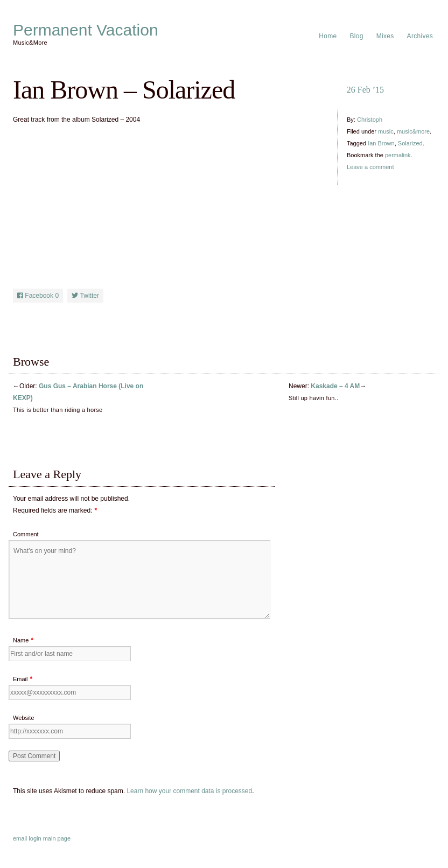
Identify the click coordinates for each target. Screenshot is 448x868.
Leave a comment (370, 167)
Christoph (370, 120)
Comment (26, 534)
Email (20, 679)
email (20, 838)
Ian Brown (381, 143)
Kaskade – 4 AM (335, 386)
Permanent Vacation (86, 30)
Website (24, 718)
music (386, 131)
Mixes (385, 36)
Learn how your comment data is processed (189, 791)
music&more (413, 131)
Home (328, 36)
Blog (357, 36)
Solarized (410, 143)
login (35, 838)
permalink (398, 155)
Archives (420, 36)
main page (57, 838)
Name (21, 640)
